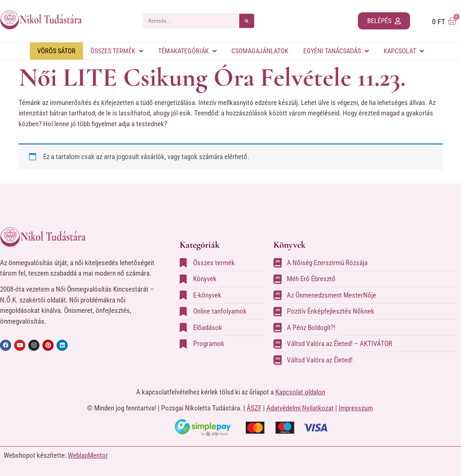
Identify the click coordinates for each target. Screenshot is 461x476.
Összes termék (117, 51)
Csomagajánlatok (260, 51)
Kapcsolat (404, 51)
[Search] (247, 21)
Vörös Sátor (56, 51)
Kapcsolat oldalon (300, 392)
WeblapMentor (88, 455)
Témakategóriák (187, 51)
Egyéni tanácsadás (336, 51)
